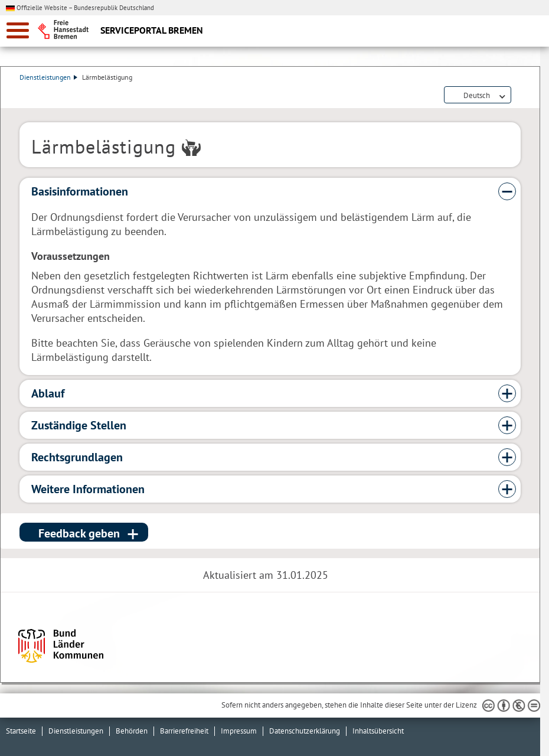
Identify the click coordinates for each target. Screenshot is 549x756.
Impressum (239, 731)
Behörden (132, 731)
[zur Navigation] (18, 30)
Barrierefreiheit (184, 731)
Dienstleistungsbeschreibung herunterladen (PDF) (518, 96)
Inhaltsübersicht (378, 731)
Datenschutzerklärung (305, 731)
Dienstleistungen (48, 77)
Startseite (21, 731)
